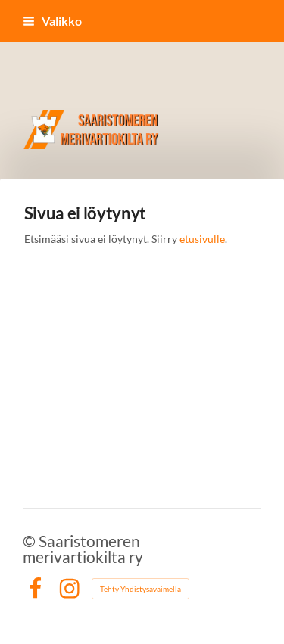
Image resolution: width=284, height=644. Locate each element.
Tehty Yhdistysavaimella (140, 589)
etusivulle (202, 239)
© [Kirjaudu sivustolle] (31, 541)
